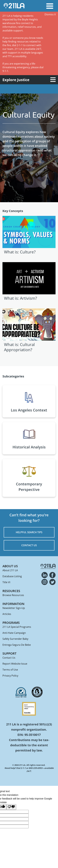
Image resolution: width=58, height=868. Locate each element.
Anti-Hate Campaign (14, 633)
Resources (11, 591)
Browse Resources (13, 595)
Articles (7, 614)
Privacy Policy (10, 676)
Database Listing (12, 576)
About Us (10, 566)
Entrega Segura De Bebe (17, 645)
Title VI (6, 582)
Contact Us (9, 658)
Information (13, 604)
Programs (11, 623)
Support (9, 653)
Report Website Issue (15, 664)
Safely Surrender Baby (15, 639)
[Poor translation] (11, 807)
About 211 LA (10, 570)
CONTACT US (29, 545)
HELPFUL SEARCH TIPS (29, 532)
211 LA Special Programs (17, 627)
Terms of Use (10, 670)
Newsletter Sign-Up (14, 608)
